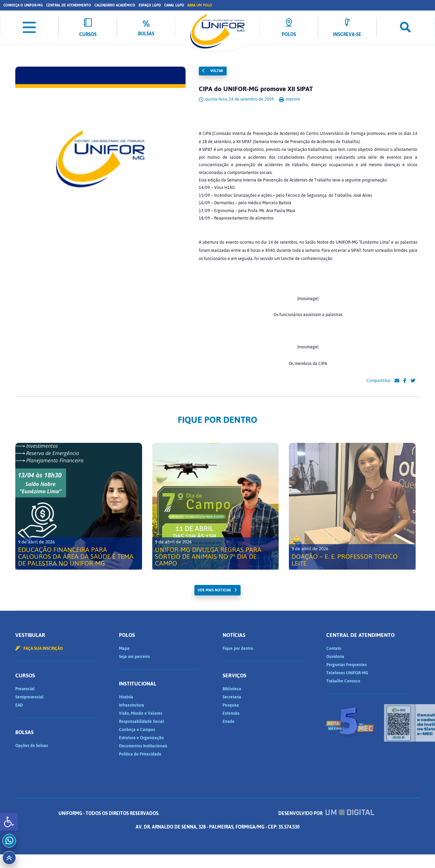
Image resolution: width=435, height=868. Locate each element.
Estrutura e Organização (141, 738)
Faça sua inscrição (39, 648)
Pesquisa (231, 705)
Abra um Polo (200, 5)
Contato (334, 648)
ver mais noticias (214, 590)
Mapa (124, 648)
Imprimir (290, 99)
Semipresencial (29, 697)
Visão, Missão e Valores (141, 713)
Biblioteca (232, 689)
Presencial (25, 689)
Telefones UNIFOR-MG (347, 673)
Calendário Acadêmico (115, 5)
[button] (9, 822)
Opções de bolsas (32, 746)
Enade (229, 722)
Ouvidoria (335, 657)
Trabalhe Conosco (343, 681)
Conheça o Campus (137, 730)
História (126, 697)
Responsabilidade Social (142, 722)
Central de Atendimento (69, 5)
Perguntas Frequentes (346, 665)
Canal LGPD (174, 5)
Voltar (213, 71)
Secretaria (232, 697)
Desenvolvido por (217, 827)
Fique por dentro (238, 648)
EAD (19, 705)
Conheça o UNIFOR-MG (23, 5)
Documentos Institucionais (143, 746)
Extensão (231, 713)
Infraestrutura (132, 705)
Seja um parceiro (134, 657)
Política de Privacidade (140, 754)
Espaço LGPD (150, 5)
